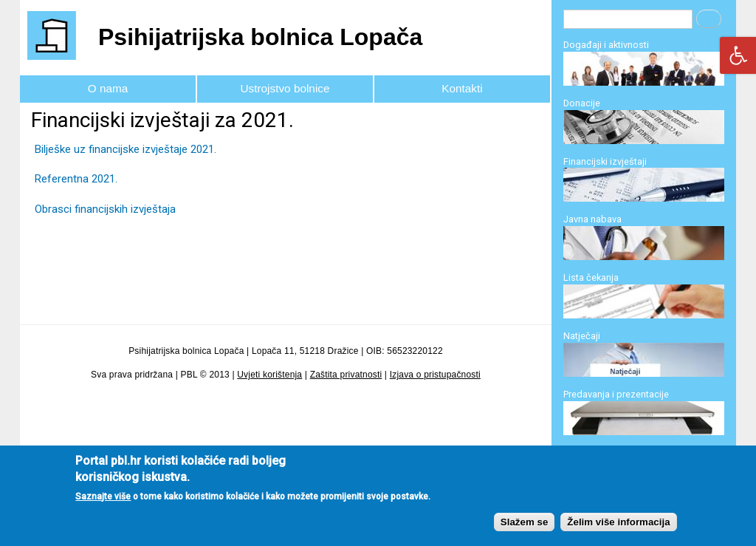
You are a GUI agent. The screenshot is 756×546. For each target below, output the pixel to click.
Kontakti (462, 88)
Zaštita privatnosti (346, 375)
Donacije (582, 103)
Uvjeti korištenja (269, 375)
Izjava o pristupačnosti (435, 375)
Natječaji (582, 336)
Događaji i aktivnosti (606, 45)
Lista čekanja (591, 277)
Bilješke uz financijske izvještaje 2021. (126, 149)
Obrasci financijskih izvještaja (105, 209)
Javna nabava (592, 219)
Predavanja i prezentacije (616, 394)
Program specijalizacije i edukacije (636, 453)
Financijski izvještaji (605, 161)
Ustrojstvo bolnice (285, 88)
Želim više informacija (618, 532)
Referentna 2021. (76, 179)
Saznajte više (103, 507)
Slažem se (524, 532)
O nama (108, 88)
